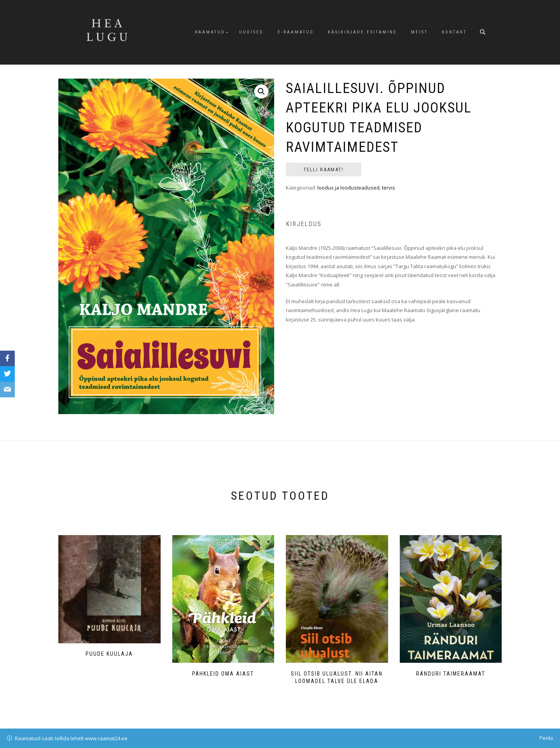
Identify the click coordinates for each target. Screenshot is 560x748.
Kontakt (454, 32)
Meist (419, 32)
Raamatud (210, 32)
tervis (388, 188)
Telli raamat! (324, 169)
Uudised (251, 32)
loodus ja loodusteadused (348, 188)
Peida (546, 738)
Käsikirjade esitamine (362, 32)
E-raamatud (296, 32)
